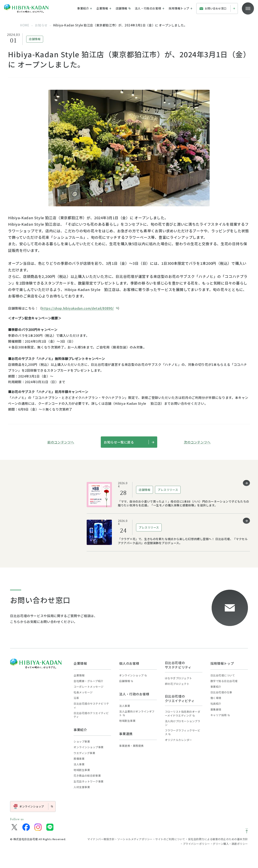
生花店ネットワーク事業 (89, 781)
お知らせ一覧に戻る (129, 442)
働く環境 (216, 698)
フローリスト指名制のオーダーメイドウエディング (183, 714)
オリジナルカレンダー (178, 740)
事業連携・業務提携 (131, 746)
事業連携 (126, 734)
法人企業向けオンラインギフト (137, 713)
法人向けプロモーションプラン (183, 723)
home (25, 25)
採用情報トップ (222, 663)
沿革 (76, 698)
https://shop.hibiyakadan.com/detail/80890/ (78, 308)
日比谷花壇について (223, 675)
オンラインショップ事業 (89, 747)
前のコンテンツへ (61, 442)
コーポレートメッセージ (89, 687)
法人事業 (79, 764)
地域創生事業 (82, 770)
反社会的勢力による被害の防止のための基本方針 (218, 839)
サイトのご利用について (170, 839)
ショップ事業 (82, 742)
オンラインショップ (133, 675)
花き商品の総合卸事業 (87, 776)
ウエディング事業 (84, 753)
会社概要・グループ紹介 (88, 681)
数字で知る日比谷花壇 (224, 681)
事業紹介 (80, 730)
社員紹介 (216, 704)
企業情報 (80, 663)
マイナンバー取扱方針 (101, 839)
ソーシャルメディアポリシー (135, 839)
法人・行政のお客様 (134, 694)
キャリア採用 (220, 715)
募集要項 (216, 709)
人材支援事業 (82, 787)
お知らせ (41, 25)
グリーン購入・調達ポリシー (230, 844)
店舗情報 (126, 681)
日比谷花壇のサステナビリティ (91, 705)
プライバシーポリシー (196, 844)
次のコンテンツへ (197, 442)
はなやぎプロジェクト (178, 678)
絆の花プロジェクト (177, 684)
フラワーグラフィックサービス (183, 732)
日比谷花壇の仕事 (221, 692)
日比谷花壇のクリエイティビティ (91, 715)
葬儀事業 (79, 759)
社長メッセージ (83, 692)
